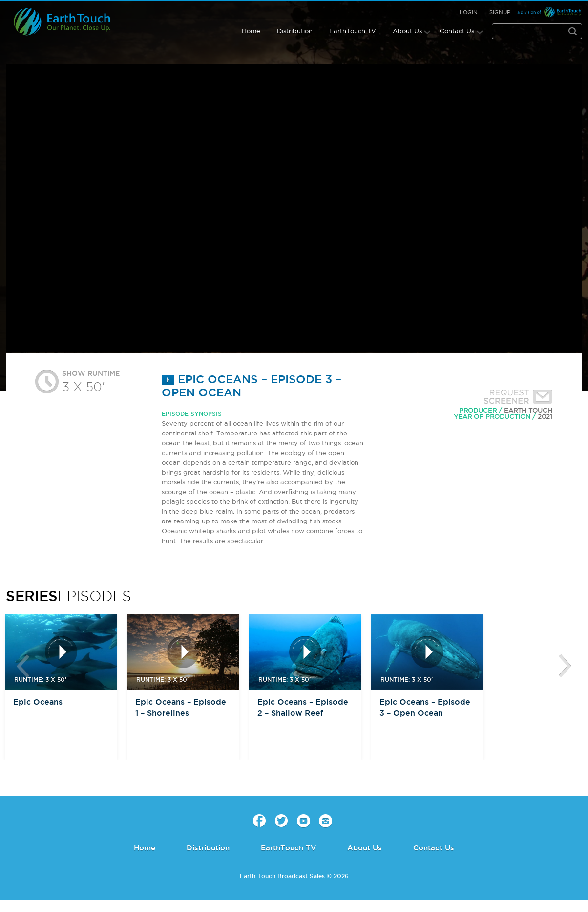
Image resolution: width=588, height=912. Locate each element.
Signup (500, 12)
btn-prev (23, 666)
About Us (407, 31)
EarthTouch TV (353, 31)
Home (251, 31)
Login (469, 12)
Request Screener (516, 398)
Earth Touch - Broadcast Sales (71, 22)
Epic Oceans (38, 702)
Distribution (295, 31)
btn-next (565, 666)
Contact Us (457, 31)
